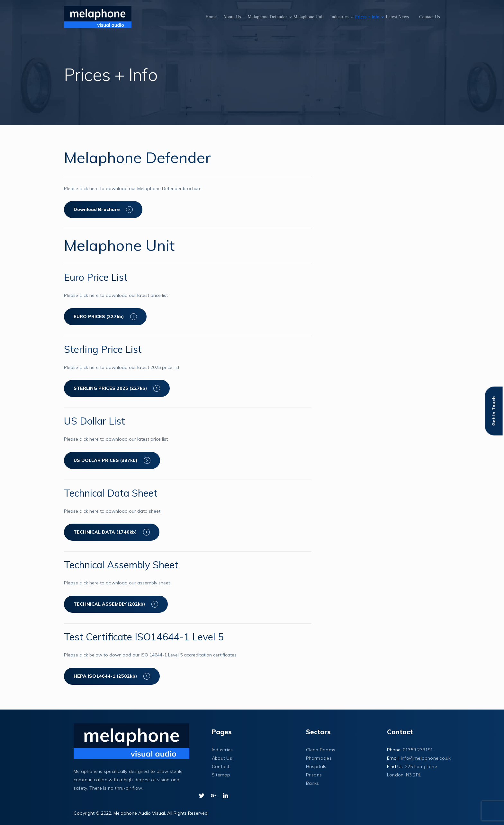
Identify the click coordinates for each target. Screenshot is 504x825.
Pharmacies (319, 758)
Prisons (314, 775)
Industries (339, 17)
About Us (232, 17)
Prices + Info (367, 17)
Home (211, 17)
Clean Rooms (321, 750)
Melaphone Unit (309, 17)
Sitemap (221, 775)
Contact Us (430, 17)
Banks (313, 783)
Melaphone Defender (267, 17)
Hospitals (316, 766)
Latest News (397, 17)
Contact (221, 766)
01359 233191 (418, 750)
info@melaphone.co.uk (426, 758)
